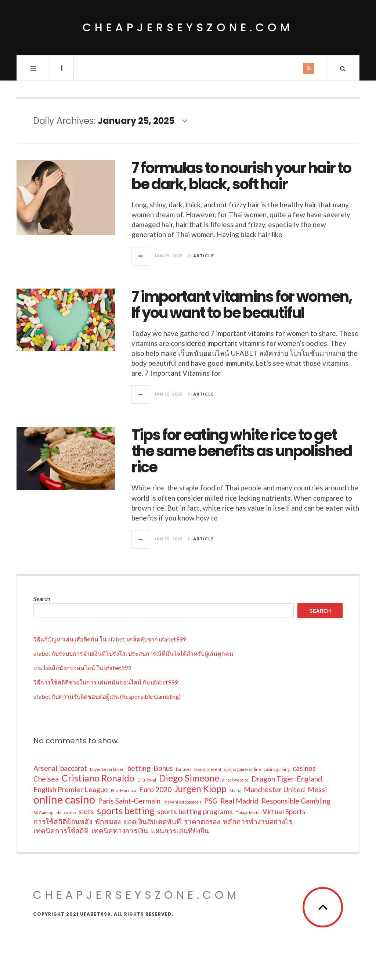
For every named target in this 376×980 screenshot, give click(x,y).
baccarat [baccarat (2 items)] (74, 768)
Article (203, 256)
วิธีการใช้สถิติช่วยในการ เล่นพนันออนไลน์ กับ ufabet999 (106, 682)
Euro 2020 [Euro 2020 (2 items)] (155, 789)
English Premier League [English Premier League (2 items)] (71, 789)
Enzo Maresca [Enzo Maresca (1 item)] (124, 791)
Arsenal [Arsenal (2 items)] (45, 768)
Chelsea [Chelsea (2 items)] (46, 779)
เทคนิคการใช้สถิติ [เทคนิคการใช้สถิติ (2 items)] (61, 831)
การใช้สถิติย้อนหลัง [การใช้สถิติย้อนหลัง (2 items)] (63, 821)
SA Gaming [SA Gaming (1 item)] (43, 813)
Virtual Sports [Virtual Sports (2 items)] (284, 811)
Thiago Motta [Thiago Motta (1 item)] (248, 813)
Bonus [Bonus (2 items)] (163, 768)
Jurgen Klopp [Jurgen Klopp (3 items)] (200, 789)
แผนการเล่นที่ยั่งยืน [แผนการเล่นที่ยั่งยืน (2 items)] (180, 831)
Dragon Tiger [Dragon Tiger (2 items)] (273, 779)
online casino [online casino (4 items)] (64, 800)
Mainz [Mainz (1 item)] (235, 791)
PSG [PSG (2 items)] (211, 801)
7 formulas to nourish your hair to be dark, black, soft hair (241, 176)
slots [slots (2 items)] (86, 811)
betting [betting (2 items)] (139, 768)
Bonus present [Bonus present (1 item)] (208, 769)
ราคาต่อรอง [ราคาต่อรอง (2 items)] (202, 821)
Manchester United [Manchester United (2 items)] (274, 789)
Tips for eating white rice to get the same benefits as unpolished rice (242, 451)
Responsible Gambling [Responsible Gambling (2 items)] (296, 801)
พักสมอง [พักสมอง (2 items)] (108, 821)
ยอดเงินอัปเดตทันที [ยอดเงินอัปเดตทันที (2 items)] (152, 821)
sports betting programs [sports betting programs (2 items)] (195, 811)
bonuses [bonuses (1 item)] (184, 769)
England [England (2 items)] (309, 779)
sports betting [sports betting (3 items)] (126, 811)
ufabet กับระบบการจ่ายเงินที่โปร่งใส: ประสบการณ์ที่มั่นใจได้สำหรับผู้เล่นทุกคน (133, 653)
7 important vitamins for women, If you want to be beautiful (242, 305)
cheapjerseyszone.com (188, 28)
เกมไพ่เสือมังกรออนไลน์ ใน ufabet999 (82, 668)
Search (42, 599)
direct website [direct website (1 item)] (235, 780)
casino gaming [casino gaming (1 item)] (277, 769)
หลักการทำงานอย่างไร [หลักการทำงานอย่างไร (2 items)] (258, 821)
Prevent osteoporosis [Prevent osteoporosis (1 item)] (182, 802)
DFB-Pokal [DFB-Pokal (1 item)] (147, 780)
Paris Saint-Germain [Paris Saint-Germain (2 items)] (129, 801)
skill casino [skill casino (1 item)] (66, 813)
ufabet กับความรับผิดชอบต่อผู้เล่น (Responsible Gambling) (107, 696)
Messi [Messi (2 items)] (317, 789)
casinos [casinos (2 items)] (304, 768)
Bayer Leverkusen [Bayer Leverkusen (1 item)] (107, 769)
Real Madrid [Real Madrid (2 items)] (239, 801)
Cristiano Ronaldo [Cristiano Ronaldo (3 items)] (98, 778)
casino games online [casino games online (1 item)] (243, 769)
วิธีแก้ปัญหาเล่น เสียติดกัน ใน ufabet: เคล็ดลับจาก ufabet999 (110, 639)
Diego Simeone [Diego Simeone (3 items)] (189, 778)
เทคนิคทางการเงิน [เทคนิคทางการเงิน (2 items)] (120, 831)
